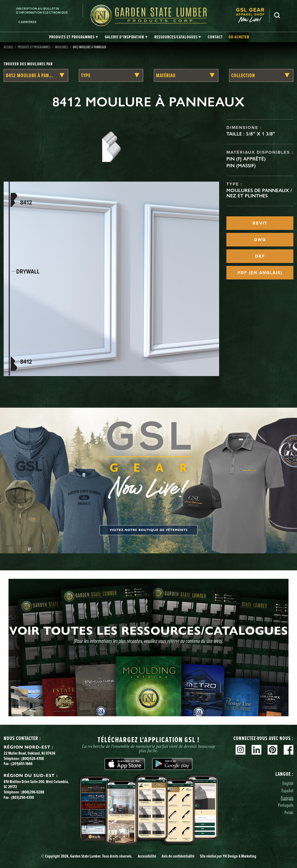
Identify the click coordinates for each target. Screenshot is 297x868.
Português (286, 805)
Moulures (62, 47)
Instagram (240, 750)
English (288, 783)
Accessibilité (147, 856)
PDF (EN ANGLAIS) (260, 273)
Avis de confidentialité (178, 856)
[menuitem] (253, 15)
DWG (260, 240)
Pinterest (272, 750)
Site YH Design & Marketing (228, 856)
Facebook (289, 750)
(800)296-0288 (33, 792)
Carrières (28, 22)
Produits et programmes (34, 47)
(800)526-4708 (33, 758)
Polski (289, 812)
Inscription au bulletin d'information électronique (42, 11)
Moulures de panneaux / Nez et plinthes (259, 193)
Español (287, 790)
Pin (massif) (241, 166)
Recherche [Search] (277, 15)
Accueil (8, 47)
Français (287, 798)
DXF (260, 256)
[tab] (74, 37)
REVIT (260, 223)
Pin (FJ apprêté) (246, 159)
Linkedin (256, 750)
